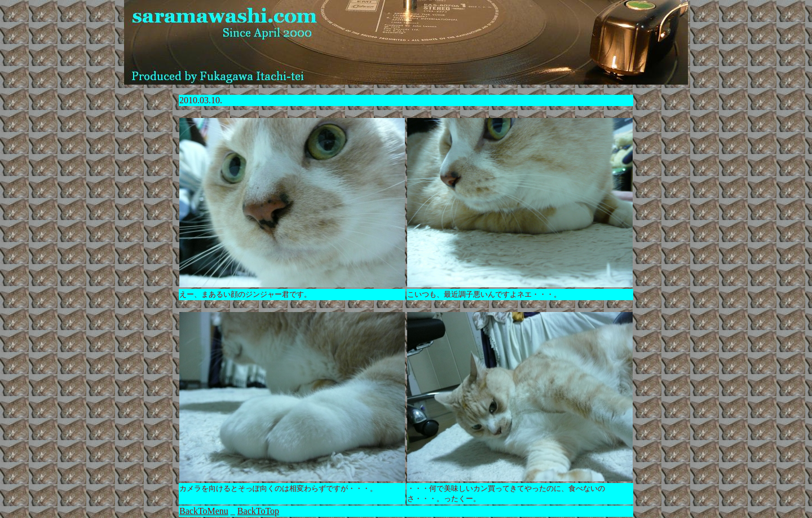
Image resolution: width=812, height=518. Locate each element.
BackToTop (258, 511)
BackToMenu (204, 511)
